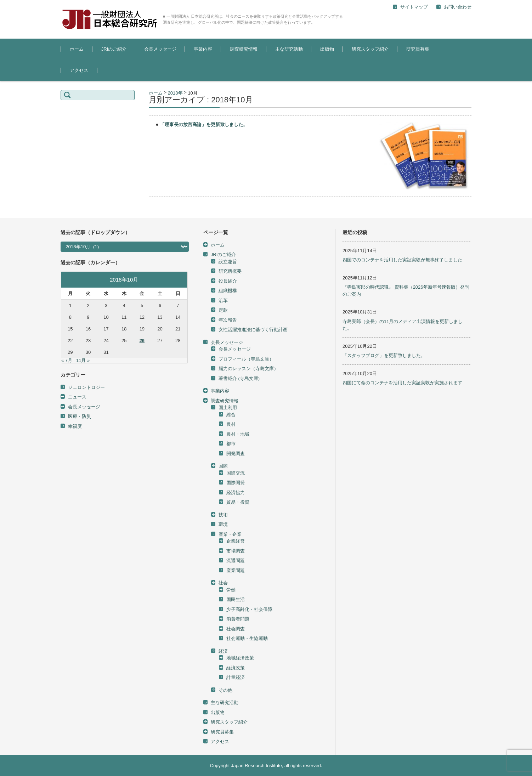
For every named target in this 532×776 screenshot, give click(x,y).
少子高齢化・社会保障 (249, 609)
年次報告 (228, 320)
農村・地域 (238, 434)
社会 (223, 583)
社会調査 (236, 629)
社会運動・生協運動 (247, 638)
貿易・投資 (238, 502)
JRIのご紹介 (114, 49)
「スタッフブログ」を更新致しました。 (384, 355)
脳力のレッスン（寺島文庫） (248, 369)
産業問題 (236, 570)
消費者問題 (238, 619)
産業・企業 (230, 534)
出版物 (327, 49)
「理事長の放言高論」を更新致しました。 (204, 124)
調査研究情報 (244, 49)
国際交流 (236, 473)
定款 (223, 310)
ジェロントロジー (86, 387)
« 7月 (67, 360)
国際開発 (236, 483)
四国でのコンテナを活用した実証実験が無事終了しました (402, 260)
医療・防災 (80, 416)
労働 (231, 590)
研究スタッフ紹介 (370, 49)
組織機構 (228, 291)
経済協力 (236, 492)
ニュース (77, 397)
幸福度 (75, 426)
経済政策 (236, 668)
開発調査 (236, 454)
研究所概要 (230, 271)
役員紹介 (228, 281)
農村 (231, 424)
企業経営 (236, 541)
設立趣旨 (228, 262)
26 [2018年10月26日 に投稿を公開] (142, 341)
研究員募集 (418, 49)
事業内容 (203, 49)
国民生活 (236, 599)
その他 (225, 690)
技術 (223, 515)
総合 (231, 415)
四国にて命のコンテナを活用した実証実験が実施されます (402, 383)
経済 (223, 651)
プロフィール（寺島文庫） (246, 359)
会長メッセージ (160, 49)
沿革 (223, 301)
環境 (223, 524)
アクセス (79, 70)
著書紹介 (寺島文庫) (239, 378)
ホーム (77, 49)
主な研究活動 (289, 49)
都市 (231, 444)
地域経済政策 (240, 658)
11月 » (83, 360)
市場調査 (236, 551)
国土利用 (228, 407)
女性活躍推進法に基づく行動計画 (253, 330)
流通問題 (236, 560)
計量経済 (236, 677)
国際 (223, 466)
